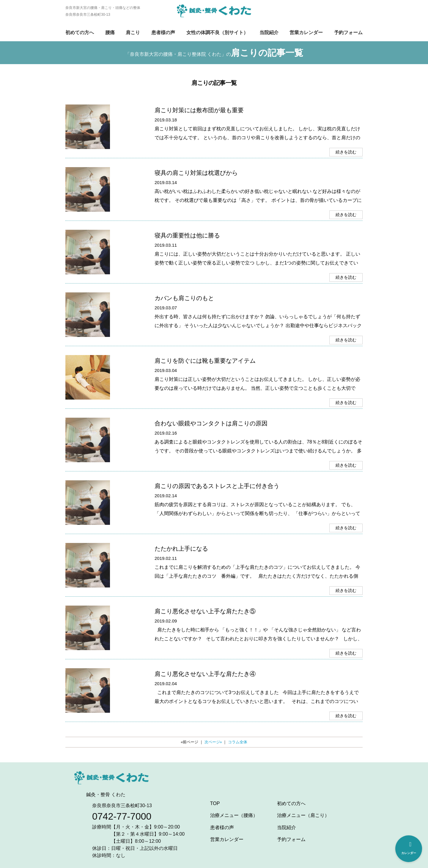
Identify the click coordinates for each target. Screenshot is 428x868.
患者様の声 (163, 33)
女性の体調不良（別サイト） (217, 33)
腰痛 (110, 33)
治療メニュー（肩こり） (303, 815)
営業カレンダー (306, 33)
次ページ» (213, 742)
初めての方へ (80, 33)
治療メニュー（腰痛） (234, 815)
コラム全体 (238, 742)
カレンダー (409, 848)
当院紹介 (269, 33)
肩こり (133, 33)
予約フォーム (348, 33)
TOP (215, 803)
